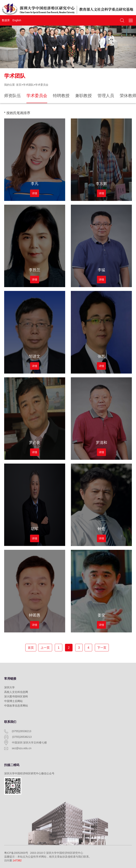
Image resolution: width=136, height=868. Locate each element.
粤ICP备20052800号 (16, 853)
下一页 (102, 648)
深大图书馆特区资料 (16, 696)
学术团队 (28, 85)
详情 (35, 193)
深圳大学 (9, 687)
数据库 (6, 20)
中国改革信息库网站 (16, 706)
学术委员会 (42, 85)
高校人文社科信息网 (16, 692)
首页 (19, 85)
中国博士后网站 (13, 701)
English (17, 20)
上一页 (45, 648)
